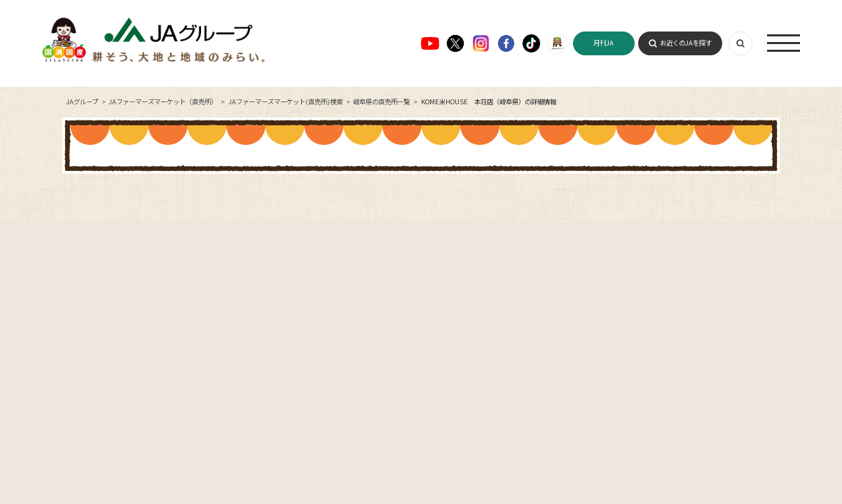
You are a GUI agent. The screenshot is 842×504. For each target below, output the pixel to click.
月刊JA (603, 43)
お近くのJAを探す (686, 43)
